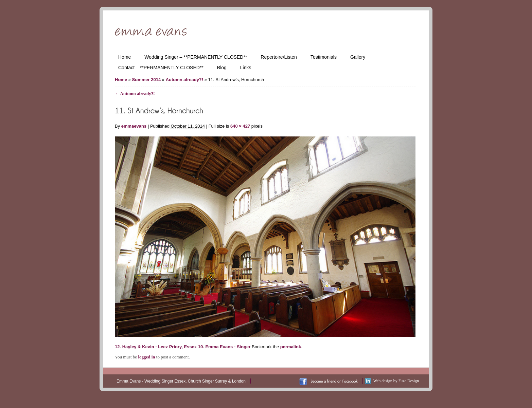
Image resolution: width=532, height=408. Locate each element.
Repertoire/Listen (279, 57)
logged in (146, 357)
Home (125, 57)
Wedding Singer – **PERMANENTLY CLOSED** (196, 57)
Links (246, 68)
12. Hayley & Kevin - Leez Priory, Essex (156, 347)
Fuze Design (409, 381)
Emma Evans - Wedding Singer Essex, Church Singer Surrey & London (181, 381)
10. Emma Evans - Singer (224, 347)
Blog (222, 68)
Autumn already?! (185, 80)
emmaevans (134, 126)
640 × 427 (240, 126)
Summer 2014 (147, 80)
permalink (291, 347)
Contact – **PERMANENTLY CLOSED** (161, 68)
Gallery (358, 57)
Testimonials (324, 57)
